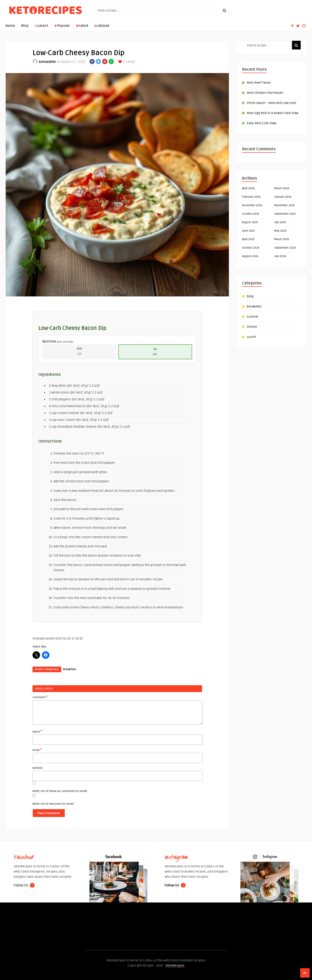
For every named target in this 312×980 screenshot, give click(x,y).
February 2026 (251, 197)
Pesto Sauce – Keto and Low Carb (271, 103)
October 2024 (251, 248)
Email (37, 750)
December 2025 (252, 205)
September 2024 (285, 248)
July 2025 (280, 222)
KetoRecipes (175, 966)
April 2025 (248, 239)
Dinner (252, 327)
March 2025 (282, 239)
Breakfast (70, 669)
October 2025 (251, 214)
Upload (102, 26)
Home (10, 26)
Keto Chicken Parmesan (265, 93)
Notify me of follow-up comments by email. (60, 791)
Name (37, 731)
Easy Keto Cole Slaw (261, 123)
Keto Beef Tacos (259, 83)
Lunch (251, 337)
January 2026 (283, 197)
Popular (62, 26)
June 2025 (249, 231)
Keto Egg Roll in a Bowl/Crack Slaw (273, 113)
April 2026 (248, 188)
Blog (25, 26)
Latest (41, 26)
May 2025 (280, 231)
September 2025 (285, 214)
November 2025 (285, 205)
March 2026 (282, 188)
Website (38, 768)
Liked (82, 26)
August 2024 (250, 256)
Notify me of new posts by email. (53, 804)
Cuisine (252, 317)
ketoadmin (47, 62)
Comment (40, 697)
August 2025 (250, 222)
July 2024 (280, 256)
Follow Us (24, 885)
